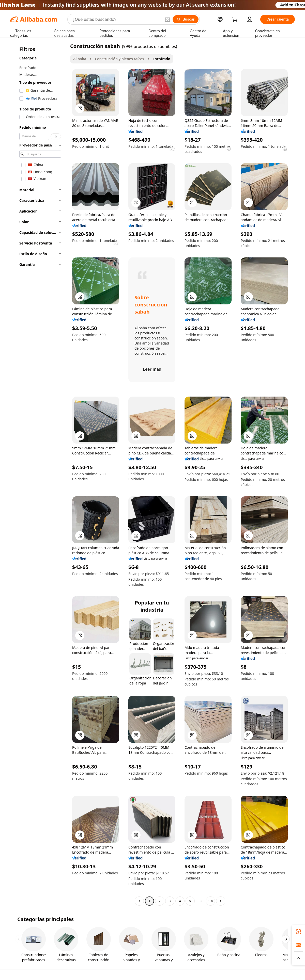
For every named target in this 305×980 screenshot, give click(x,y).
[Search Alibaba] (117, 19)
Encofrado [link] (162, 59)
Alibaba (80, 59)
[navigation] (39, 474)
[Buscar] (186, 19)
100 (211, 901)
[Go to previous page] (139, 901)
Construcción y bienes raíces (119, 59)
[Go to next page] (221, 901)
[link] (298, 932)
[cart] (236, 20)
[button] (167, 19)
